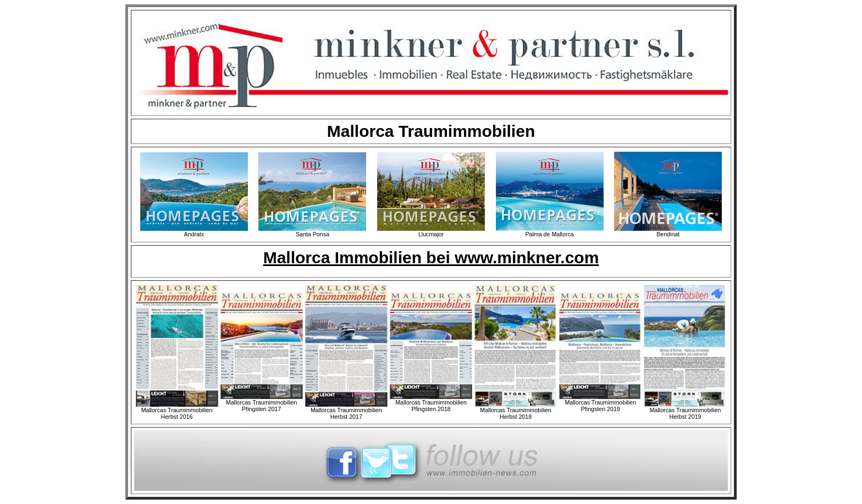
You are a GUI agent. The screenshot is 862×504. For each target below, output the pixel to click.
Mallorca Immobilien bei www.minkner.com (431, 257)
